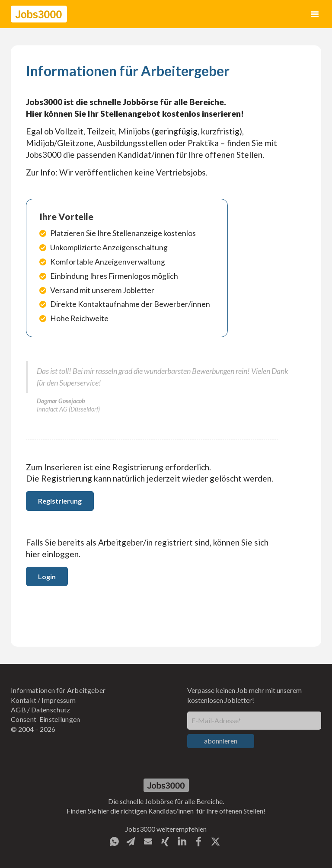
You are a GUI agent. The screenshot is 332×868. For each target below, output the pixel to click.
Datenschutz (51, 710)
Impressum (59, 700)
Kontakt (24, 700)
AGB (18, 710)
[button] (315, 14)
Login (47, 576)
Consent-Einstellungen (46, 719)
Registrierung (60, 501)
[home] (39, 14)
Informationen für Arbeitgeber (58, 690)
